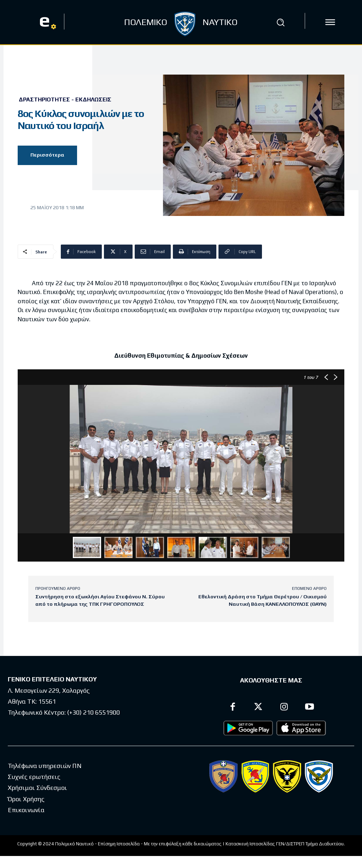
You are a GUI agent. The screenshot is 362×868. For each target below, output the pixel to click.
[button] (280, 22)
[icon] (330, 22)
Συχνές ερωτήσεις (34, 777)
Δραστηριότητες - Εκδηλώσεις (65, 100)
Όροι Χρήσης (26, 799)
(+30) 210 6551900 (94, 712)
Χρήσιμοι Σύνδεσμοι (37, 788)
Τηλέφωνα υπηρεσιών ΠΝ (45, 766)
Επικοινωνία (26, 810)
